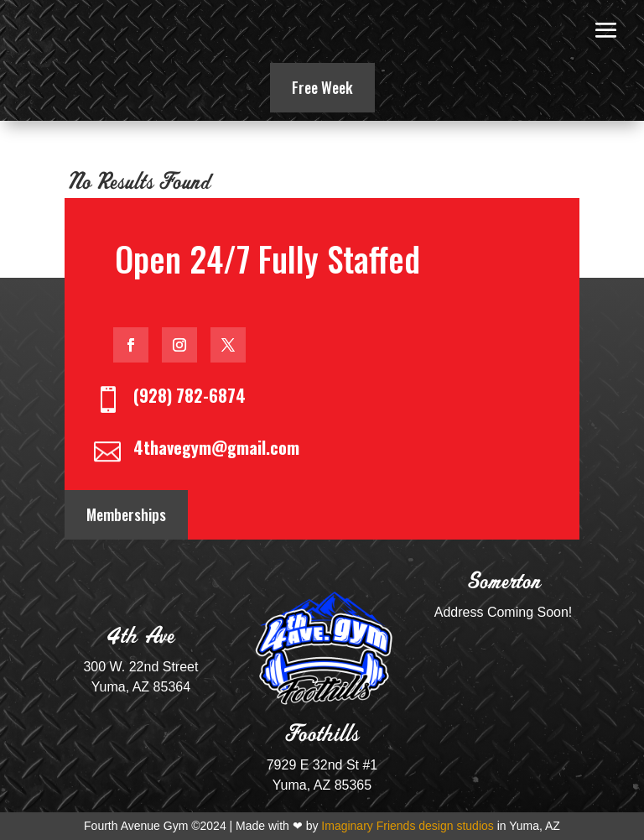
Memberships (126, 514)
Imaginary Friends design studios (407, 826)
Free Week (322, 87)
